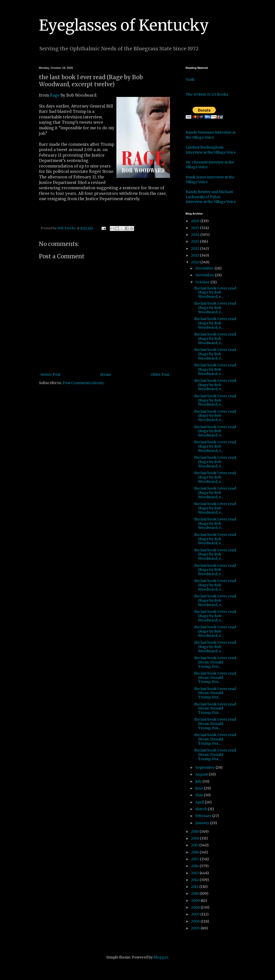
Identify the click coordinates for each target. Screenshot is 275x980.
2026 (196, 221)
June (200, 788)
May (199, 795)
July (199, 781)
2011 (195, 887)
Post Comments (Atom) (83, 383)
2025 (196, 228)
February (204, 816)
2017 (195, 845)
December (205, 268)
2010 (195, 893)
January (203, 823)
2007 (196, 914)
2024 (196, 235)
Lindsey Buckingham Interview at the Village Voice (211, 150)
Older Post (160, 374)
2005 (196, 928)
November (205, 275)
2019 (195, 831)
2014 (195, 866)
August (202, 774)
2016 (195, 852)
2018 (195, 838)
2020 (196, 262)
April (200, 802)
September (205, 767)
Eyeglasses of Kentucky (124, 25)
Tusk (190, 79)
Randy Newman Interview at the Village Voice (211, 135)
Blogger (161, 957)
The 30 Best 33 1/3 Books (207, 94)
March (202, 809)
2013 (195, 873)
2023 (195, 241)
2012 (195, 880)
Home (106, 374)
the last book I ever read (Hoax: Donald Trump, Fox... (215, 662)
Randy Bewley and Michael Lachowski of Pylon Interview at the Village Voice (211, 197)
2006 (196, 921)
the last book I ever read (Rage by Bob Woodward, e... (215, 293)
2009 (196, 901)
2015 (195, 859)
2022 (196, 248)
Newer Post (50, 374)
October (203, 282)
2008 (196, 907)
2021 (195, 255)
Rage (55, 95)
